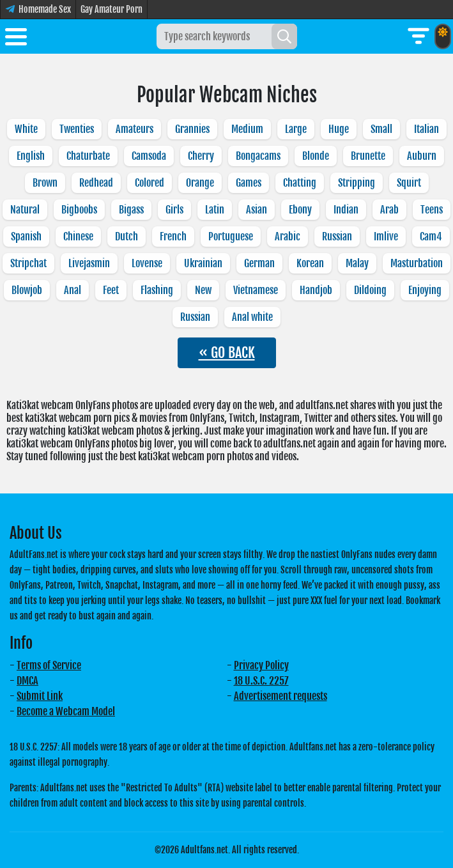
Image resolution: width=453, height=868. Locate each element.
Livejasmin (89, 263)
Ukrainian (203, 263)
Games (249, 183)
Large (296, 129)
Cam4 (431, 236)
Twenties (77, 129)
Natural (25, 210)
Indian (346, 210)
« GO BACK (227, 353)
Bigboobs (79, 210)
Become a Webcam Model (66, 711)
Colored (150, 183)
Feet (111, 290)
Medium (247, 129)
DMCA (27, 681)
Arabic (288, 236)
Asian (257, 210)
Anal (73, 290)
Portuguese (231, 236)
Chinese (78, 236)
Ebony (300, 210)
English (31, 156)
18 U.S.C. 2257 (261, 681)
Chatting (300, 183)
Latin (215, 210)
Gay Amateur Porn (111, 9)
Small (381, 129)
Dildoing (370, 290)
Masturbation (417, 263)
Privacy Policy (261, 665)
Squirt (409, 183)
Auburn (422, 156)
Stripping (357, 183)
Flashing (157, 290)
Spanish (26, 236)
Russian (337, 236)
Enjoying (425, 290)
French (173, 236)
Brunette (368, 156)
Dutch (127, 236)
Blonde (316, 156)
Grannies (192, 129)
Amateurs (134, 129)
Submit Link (40, 696)
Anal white (252, 317)
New (203, 290)
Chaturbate (88, 156)
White (26, 129)
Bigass (131, 210)
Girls (174, 210)
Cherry (201, 156)
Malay (357, 263)
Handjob (316, 290)
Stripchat (28, 263)
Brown (45, 183)
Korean (310, 263)
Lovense (147, 263)
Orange (200, 183)
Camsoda (149, 156)
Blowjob (27, 290)
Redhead (96, 183)
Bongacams (258, 156)
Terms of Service (49, 665)
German (259, 263)
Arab (389, 210)
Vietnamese (256, 290)
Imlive (386, 236)
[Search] (284, 36)
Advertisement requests (280, 696)
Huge (339, 129)
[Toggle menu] (16, 39)
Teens (432, 210)
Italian (426, 129)
